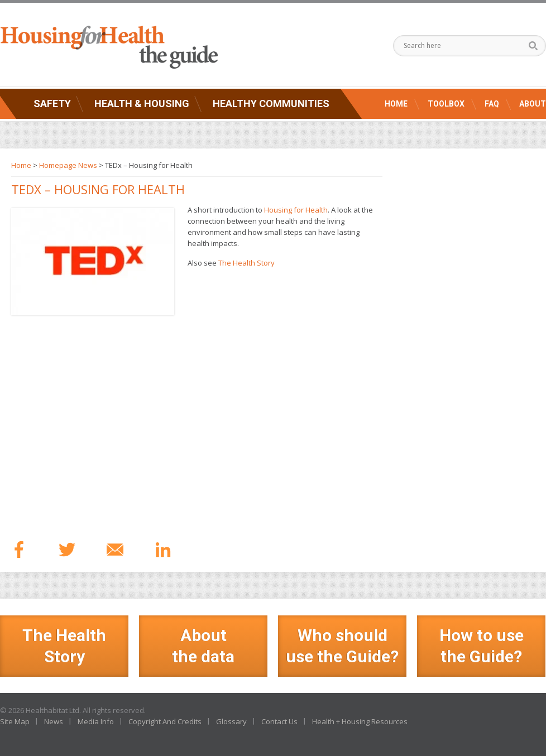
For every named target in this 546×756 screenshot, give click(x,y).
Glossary (231, 721)
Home (396, 104)
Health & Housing (142, 103)
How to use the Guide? (482, 646)
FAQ (492, 104)
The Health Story (246, 263)
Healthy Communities (271, 103)
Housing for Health (296, 210)
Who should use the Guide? (342, 646)
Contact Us (279, 721)
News (54, 721)
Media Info (96, 721)
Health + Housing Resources (360, 721)
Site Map (15, 721)
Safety (52, 103)
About (533, 104)
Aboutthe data (203, 646)
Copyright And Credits (165, 721)
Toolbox (446, 104)
